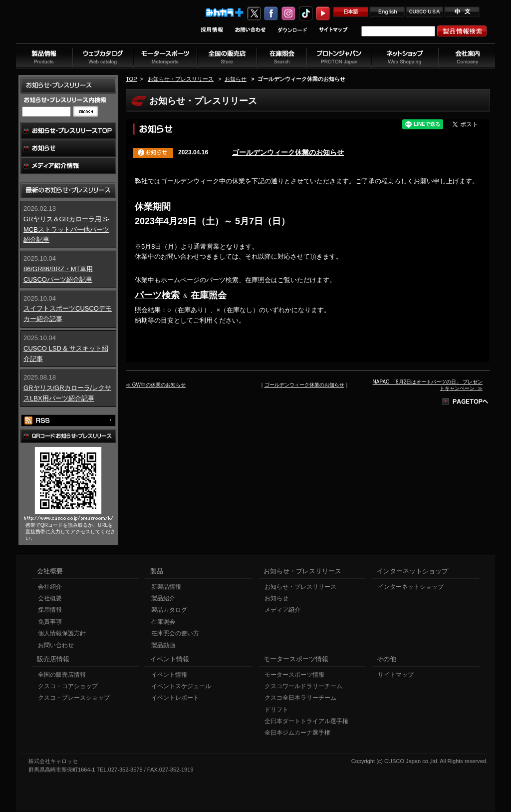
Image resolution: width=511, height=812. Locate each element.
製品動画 (163, 646)
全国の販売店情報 (62, 675)
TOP (131, 79)
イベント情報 (169, 675)
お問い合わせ (56, 646)
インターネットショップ (411, 587)
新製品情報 (166, 587)
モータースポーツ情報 (294, 675)
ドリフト (276, 710)
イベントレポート (175, 698)
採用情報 (50, 610)
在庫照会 (209, 295)
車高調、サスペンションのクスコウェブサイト (81, 27)
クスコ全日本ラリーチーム (300, 698)
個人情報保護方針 (62, 634)
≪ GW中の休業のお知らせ (156, 385)
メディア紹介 (282, 610)
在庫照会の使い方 (175, 634)
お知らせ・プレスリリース (181, 79)
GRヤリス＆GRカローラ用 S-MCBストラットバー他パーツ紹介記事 (67, 229)
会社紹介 (50, 587)
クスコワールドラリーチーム (303, 687)
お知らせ (236, 79)
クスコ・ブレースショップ (74, 698)
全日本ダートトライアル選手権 (306, 722)
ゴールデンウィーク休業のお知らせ (288, 152)
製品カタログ (169, 610)
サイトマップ (396, 675)
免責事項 (50, 622)
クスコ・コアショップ (68, 687)
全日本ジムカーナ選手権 (297, 733)
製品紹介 (163, 599)
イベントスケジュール (181, 687)
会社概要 (50, 599)
